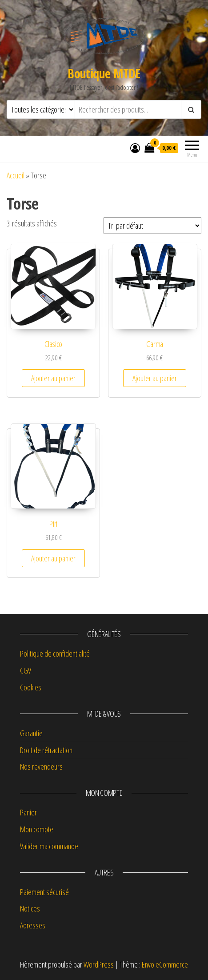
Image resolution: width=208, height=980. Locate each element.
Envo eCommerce (165, 964)
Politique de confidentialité (55, 653)
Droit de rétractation (46, 750)
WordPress (99, 964)
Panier (28, 812)
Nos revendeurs (41, 766)
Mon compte (37, 829)
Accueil (16, 175)
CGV (26, 670)
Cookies (31, 687)
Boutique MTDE (104, 73)
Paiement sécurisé (44, 892)
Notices (30, 908)
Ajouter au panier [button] (53, 378)
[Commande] (152, 226)
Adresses (33, 925)
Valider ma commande (49, 846)
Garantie (31, 733)
